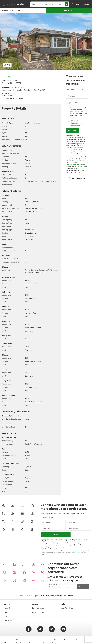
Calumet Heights (20, 87)
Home (21, 586)
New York (42, 639)
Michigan (43, 630)
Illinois (30, 630)
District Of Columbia (21, 633)
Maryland (31, 636)
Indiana (30, 633)
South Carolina (56, 636)
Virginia (66, 633)
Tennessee (55, 639)
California (7, 633)
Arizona (6, 630)
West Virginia (68, 639)
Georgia (18, 639)
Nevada (42, 633)
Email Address (75, 103)
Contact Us (8, 611)
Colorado (6, 636)
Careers (7, 603)
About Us (7, 599)
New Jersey (43, 636)
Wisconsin (79, 630)
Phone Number (76, 96)
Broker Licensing (38, 603)
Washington (67, 636)
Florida (18, 636)
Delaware (19, 630)
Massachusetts (32, 639)
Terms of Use (78, 172)
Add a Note (70, 118)
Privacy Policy (79, 543)
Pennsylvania (56, 633)
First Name (71, 89)
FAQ (5, 607)
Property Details (15, 11)
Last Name (82, 89)
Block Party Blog (67, 599)
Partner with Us (38, 599)
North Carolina (56, 630)
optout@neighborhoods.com (76, 164)
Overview (5, 11)
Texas (66, 630)
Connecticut (7, 639)
